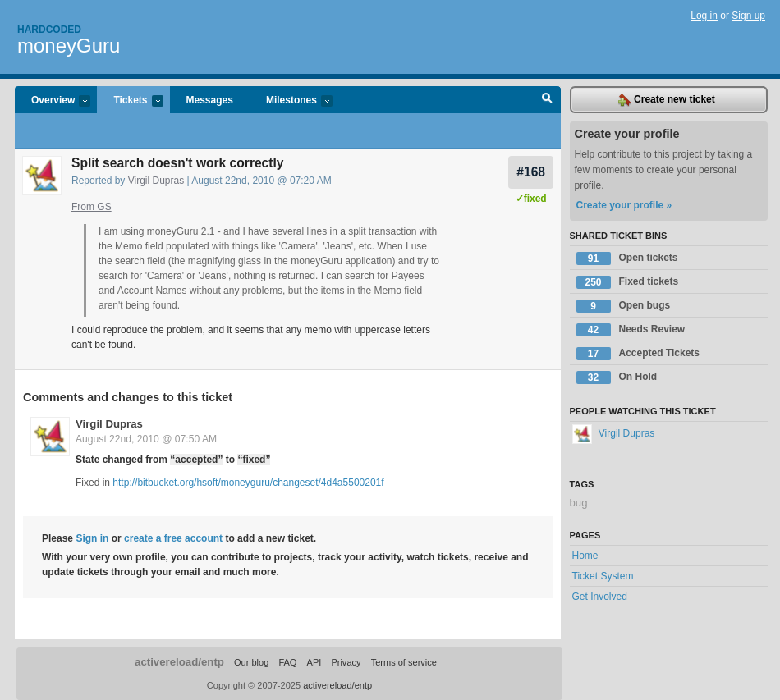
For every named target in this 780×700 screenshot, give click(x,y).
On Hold (617, 377)
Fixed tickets (628, 282)
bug (579, 503)
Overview (53, 101)
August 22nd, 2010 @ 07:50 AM (146, 439)
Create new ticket (667, 100)
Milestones (291, 101)
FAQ (287, 662)
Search (547, 100)
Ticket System (603, 576)
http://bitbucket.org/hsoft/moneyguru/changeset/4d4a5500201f (248, 483)
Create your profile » (624, 205)
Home (585, 556)
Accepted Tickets (638, 354)
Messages (210, 100)
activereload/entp (179, 662)
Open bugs (624, 306)
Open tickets (627, 258)
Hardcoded (49, 30)
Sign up (748, 16)
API (314, 662)
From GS (92, 207)
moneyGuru (69, 46)
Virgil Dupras (156, 181)
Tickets (130, 101)
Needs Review (631, 330)
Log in (704, 16)
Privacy (346, 662)
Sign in (92, 538)
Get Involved (600, 597)
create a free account (173, 538)
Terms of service (404, 662)
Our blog (251, 662)
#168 (531, 172)
